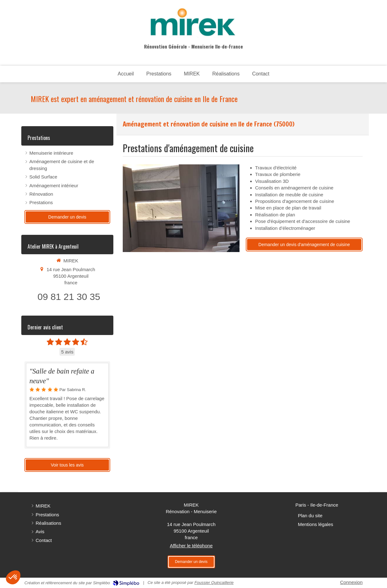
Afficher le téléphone (191, 546)
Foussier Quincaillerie (214, 583)
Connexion (351, 582)
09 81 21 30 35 (69, 297)
